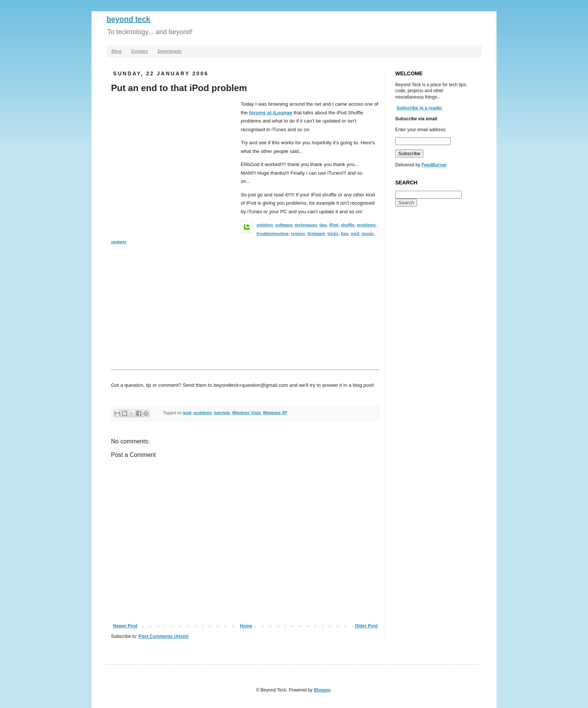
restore (298, 234)
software (284, 225)
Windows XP (275, 413)
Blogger (322, 690)
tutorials (222, 413)
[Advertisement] (174, 156)
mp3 (355, 234)
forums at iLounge (271, 113)
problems (366, 225)
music (368, 234)
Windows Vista (246, 413)
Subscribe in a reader (419, 108)
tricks (333, 234)
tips (323, 225)
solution (265, 225)
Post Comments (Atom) (163, 636)
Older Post (366, 626)
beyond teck (128, 19)
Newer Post (125, 626)
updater (119, 242)
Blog (116, 51)
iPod (334, 225)
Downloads (169, 51)
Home (246, 626)
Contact (140, 51)
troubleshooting (272, 234)
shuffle (347, 225)
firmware (316, 234)
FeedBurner (434, 165)
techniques (306, 225)
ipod (187, 413)
